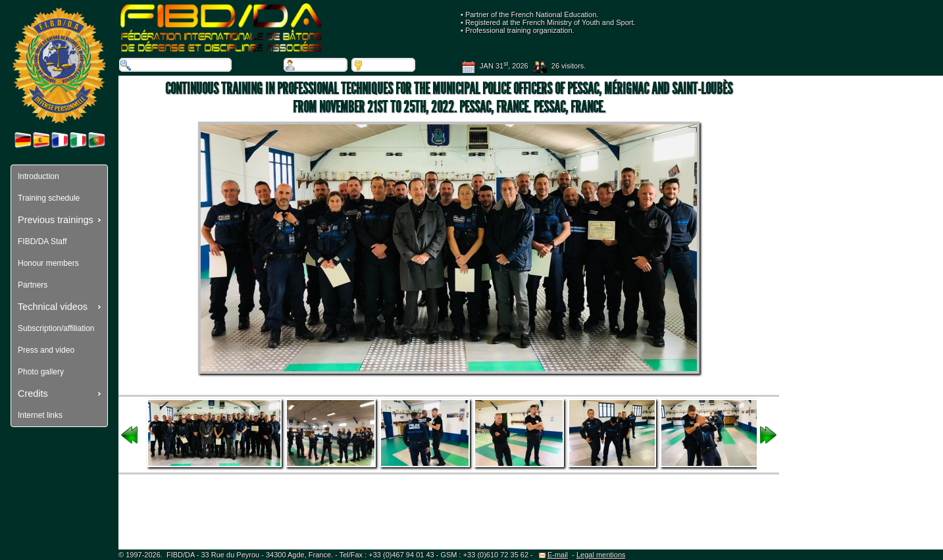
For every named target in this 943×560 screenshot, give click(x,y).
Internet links (40, 415)
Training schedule (49, 198)
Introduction (38, 176)
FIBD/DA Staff (42, 242)
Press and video (46, 350)
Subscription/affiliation (56, 328)
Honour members (48, 263)
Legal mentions (601, 555)
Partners (33, 285)
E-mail (553, 555)
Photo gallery (41, 372)
